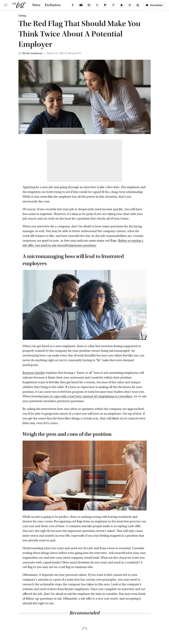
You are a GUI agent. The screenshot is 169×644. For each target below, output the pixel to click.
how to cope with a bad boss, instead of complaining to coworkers (88, 396)
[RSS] (138, 5)
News (36, 5)
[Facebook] (73, 5)
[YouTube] (81, 5)
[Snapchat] (122, 5)
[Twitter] (97, 5)
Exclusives (53, 5)
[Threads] (130, 5)
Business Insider (34, 373)
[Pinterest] (113, 5)
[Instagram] (89, 5)
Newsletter (154, 5)
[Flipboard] (105, 5)
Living (22, 16)
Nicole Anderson (32, 53)
